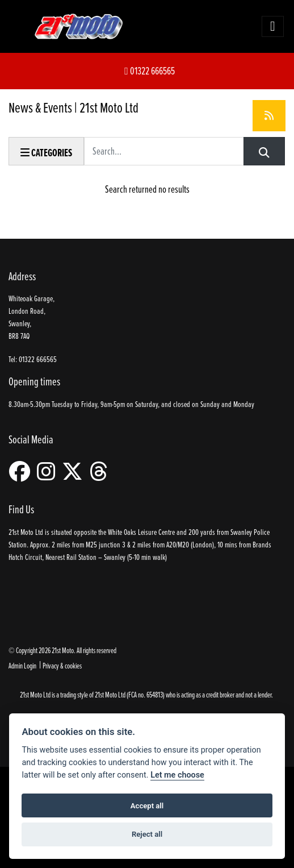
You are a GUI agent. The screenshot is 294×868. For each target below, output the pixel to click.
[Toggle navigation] (272, 26)
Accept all (147, 806)
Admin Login (22, 665)
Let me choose (177, 775)
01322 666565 (150, 71)
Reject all (147, 834)
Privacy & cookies (62, 665)
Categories (46, 153)
